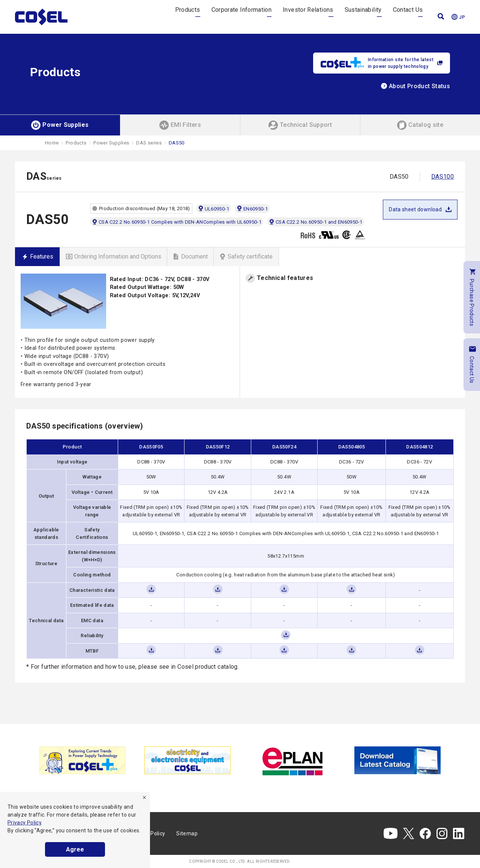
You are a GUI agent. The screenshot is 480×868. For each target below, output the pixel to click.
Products (188, 17)
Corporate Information (242, 17)
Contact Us (408, 17)
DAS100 (442, 177)
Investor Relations (308, 17)
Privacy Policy (24, 823)
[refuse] (144, 797)
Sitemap (187, 833)
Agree (75, 849)
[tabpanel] (82, 760)
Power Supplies (111, 143)
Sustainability (363, 17)
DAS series (149, 143)
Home (52, 143)
